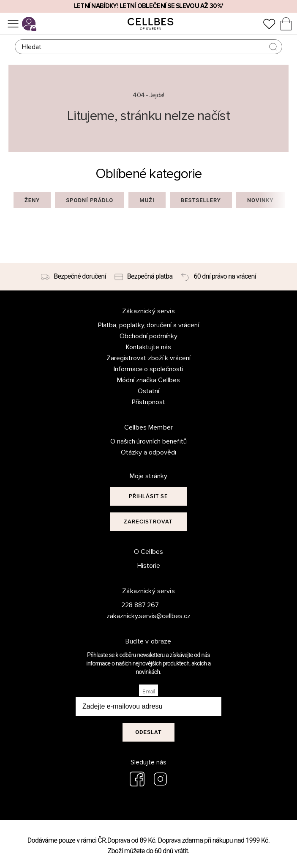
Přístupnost (148, 402)
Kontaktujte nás (148, 347)
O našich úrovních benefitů (149, 441)
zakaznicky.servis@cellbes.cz (140, 616)
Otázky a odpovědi (148, 452)
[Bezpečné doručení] (74, 277)
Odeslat (148, 732)
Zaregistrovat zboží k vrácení (149, 358)
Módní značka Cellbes (148, 380)
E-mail (148, 692)
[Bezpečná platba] (144, 277)
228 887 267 (140, 605)
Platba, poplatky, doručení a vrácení (149, 325)
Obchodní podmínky (148, 336)
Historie (149, 566)
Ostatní (148, 391)
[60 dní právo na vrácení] (218, 277)
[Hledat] (148, 47)
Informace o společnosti (149, 369)
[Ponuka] (13, 24)
